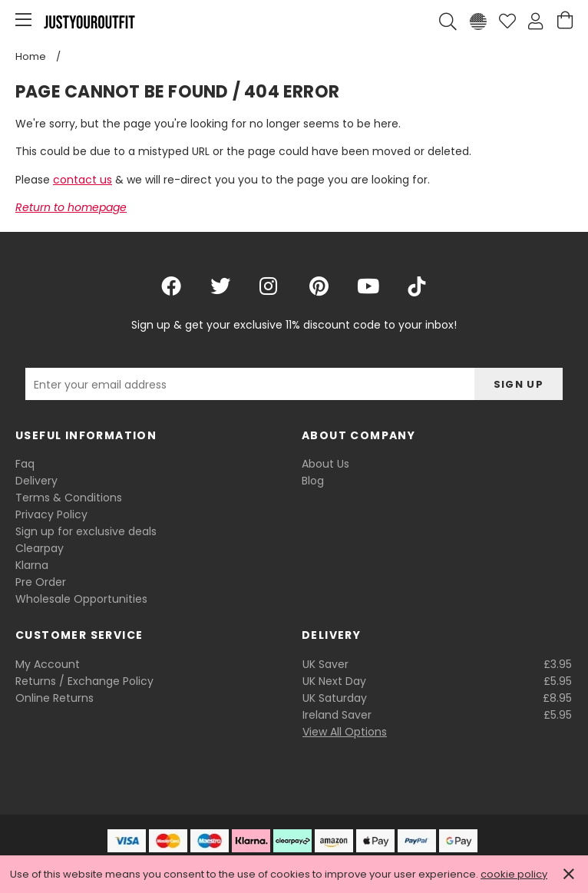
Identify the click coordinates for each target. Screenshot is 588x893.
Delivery (36, 481)
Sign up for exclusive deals (86, 531)
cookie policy (514, 874)
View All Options (345, 732)
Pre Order (41, 582)
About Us (325, 464)
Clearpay (40, 548)
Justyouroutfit (89, 21)
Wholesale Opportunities (81, 599)
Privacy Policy (51, 514)
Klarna (32, 565)
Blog (313, 481)
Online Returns (55, 698)
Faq (25, 464)
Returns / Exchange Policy (84, 681)
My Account (48, 664)
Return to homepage (71, 207)
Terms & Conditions (69, 498)
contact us (83, 180)
